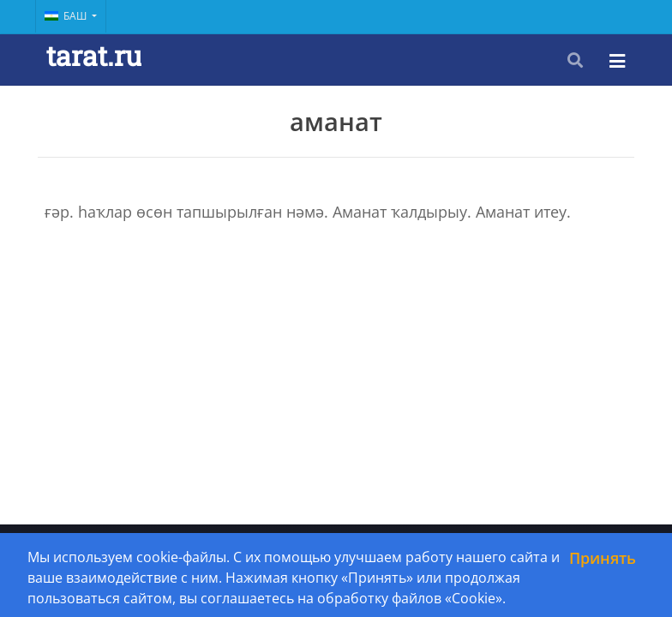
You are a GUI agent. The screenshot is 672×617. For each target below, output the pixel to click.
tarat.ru (94, 55)
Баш (67, 16)
